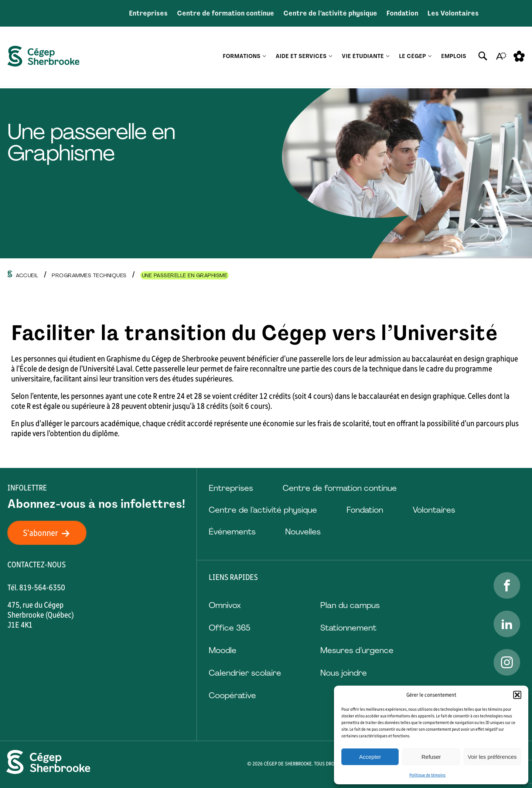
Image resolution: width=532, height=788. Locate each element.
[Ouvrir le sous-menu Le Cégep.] (430, 57)
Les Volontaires (453, 13)
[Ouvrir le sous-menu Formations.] (264, 57)
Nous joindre (344, 673)
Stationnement (348, 628)
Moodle (223, 650)
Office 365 (229, 628)
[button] (517, 695)
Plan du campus (350, 605)
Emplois (454, 57)
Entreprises (148, 13)
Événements (232, 532)
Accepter (370, 757)
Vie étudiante (363, 57)
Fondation (402, 13)
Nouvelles (303, 532)
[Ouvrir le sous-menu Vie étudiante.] (388, 57)
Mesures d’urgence (357, 650)
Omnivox (225, 605)
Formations (242, 57)
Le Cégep (412, 57)
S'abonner (51, 533)
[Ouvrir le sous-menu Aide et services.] (330, 57)
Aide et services (301, 57)
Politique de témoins (427, 775)
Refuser (431, 757)
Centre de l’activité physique (330, 13)
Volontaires (434, 510)
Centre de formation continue (226, 13)
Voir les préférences (492, 757)
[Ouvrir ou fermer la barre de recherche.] (483, 57)
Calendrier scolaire (245, 673)
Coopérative (232, 695)
